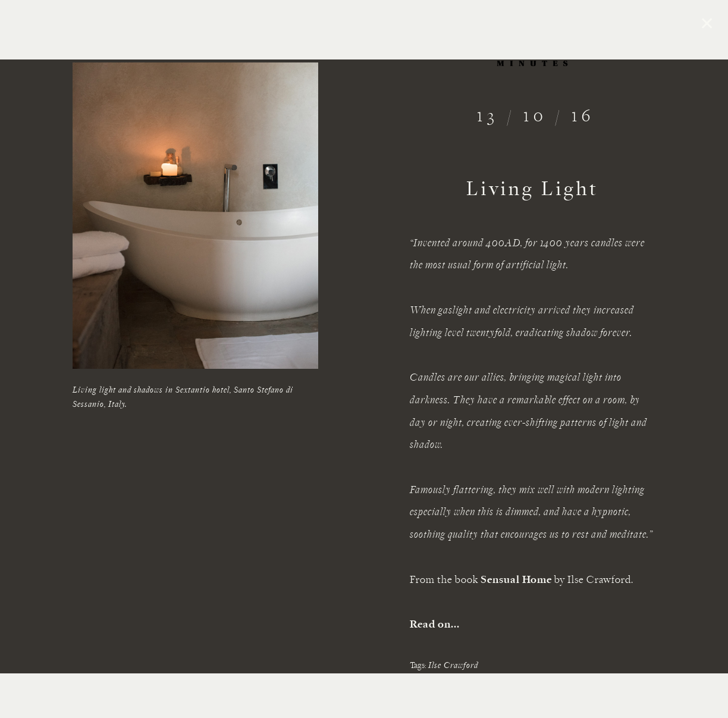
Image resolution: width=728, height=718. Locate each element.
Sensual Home (516, 580)
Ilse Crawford (453, 666)
